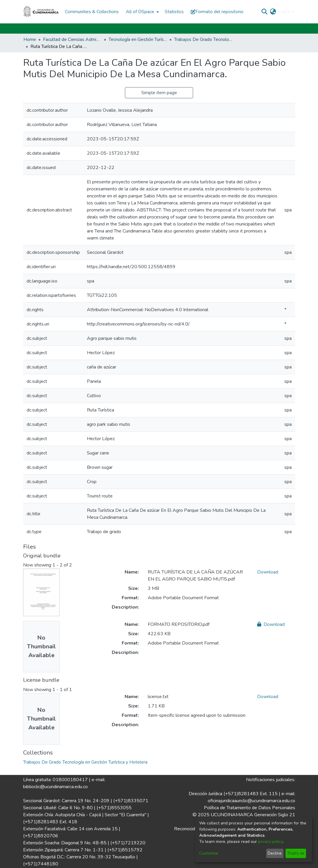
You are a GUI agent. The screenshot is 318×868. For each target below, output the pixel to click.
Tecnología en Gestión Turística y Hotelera (138, 39)
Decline (275, 853)
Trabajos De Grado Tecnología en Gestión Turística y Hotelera (203, 39)
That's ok (296, 853)
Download (268, 572)
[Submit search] (264, 12)
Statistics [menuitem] (174, 12)
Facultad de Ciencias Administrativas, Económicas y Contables (72, 39)
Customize (209, 853)
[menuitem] (142, 12)
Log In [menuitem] (285, 12)
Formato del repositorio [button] (217, 12)
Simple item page (159, 93)
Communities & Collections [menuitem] (92, 12)
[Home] (41, 12)
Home (30, 39)
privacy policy (270, 842)
